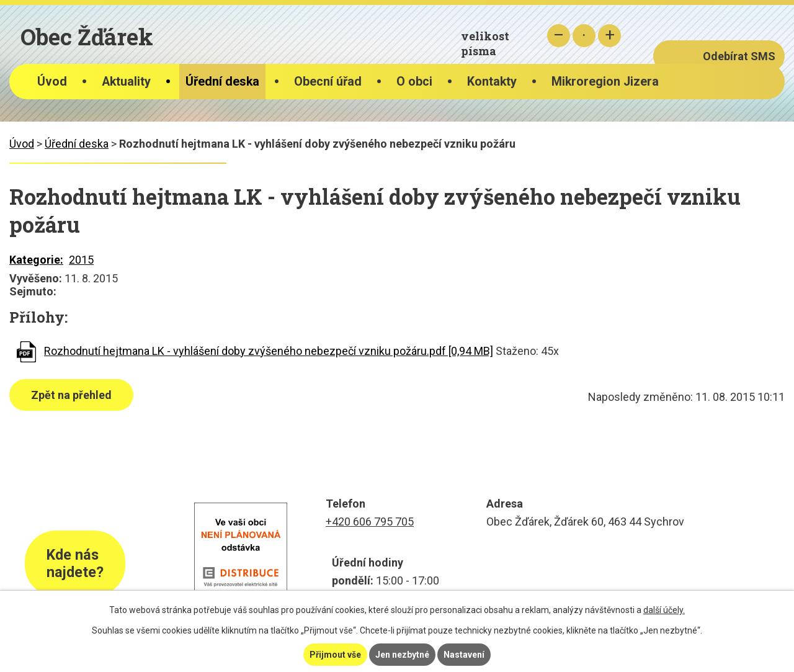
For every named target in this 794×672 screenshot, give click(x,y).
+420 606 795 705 (370, 522)
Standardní (584, 36)
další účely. (664, 610)
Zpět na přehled (71, 395)
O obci (414, 82)
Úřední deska (222, 82)
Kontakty (492, 82)
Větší (609, 36)
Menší (559, 36)
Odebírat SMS (739, 56)
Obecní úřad (328, 82)
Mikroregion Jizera (605, 82)
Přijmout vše (335, 655)
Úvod (52, 82)
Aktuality (126, 82)
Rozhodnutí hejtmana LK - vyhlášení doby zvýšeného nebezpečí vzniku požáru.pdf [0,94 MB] (269, 351)
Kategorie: (36, 260)
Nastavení (464, 655)
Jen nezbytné (402, 655)
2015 (81, 260)
